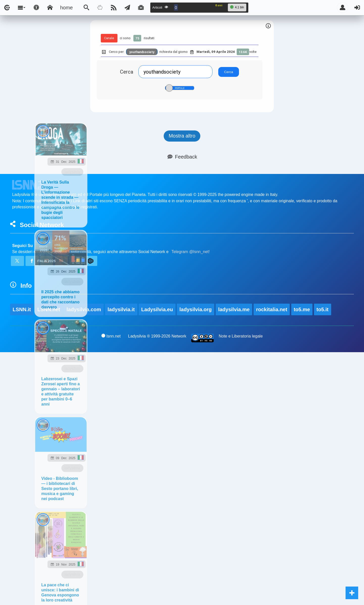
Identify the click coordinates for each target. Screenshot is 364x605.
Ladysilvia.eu (157, 309)
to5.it (323, 309)
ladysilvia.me (234, 309)
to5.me (302, 309)
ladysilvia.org (196, 309)
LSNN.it (22, 309)
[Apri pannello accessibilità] (36, 8)
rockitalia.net (272, 309)
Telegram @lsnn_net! (191, 252)
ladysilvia (72, 172)
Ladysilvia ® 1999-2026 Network (157, 336)
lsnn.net (111, 336)
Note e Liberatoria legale (241, 336)
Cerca (127, 72)
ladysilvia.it (121, 309)
